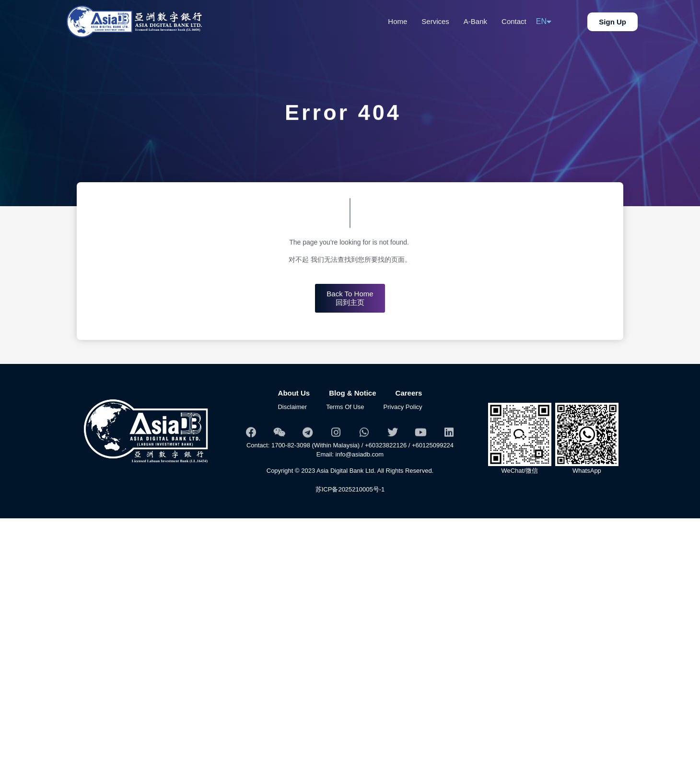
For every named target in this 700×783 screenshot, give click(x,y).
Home (397, 21)
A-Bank (475, 21)
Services (435, 21)
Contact (514, 21)
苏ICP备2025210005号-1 (350, 489)
